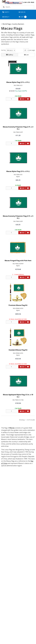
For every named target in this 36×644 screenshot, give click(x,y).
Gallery (10, 55)
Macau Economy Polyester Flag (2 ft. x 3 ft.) (18, 128)
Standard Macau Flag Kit (18, 350)
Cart (23, 17)
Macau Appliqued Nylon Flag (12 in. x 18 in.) (18, 396)
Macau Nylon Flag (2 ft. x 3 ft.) (18, 82)
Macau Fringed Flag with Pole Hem (18, 261)
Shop (6, 12)
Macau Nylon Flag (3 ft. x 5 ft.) (18, 171)
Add (22, 99)
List (26, 55)
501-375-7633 (28, 2)
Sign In (22, 12)
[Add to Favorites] (28, 99)
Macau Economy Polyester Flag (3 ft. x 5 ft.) (18, 217)
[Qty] (12, 99)
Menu (6, 17)
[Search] (4, 7)
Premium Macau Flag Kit (18, 305)
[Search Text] (19, 7)
